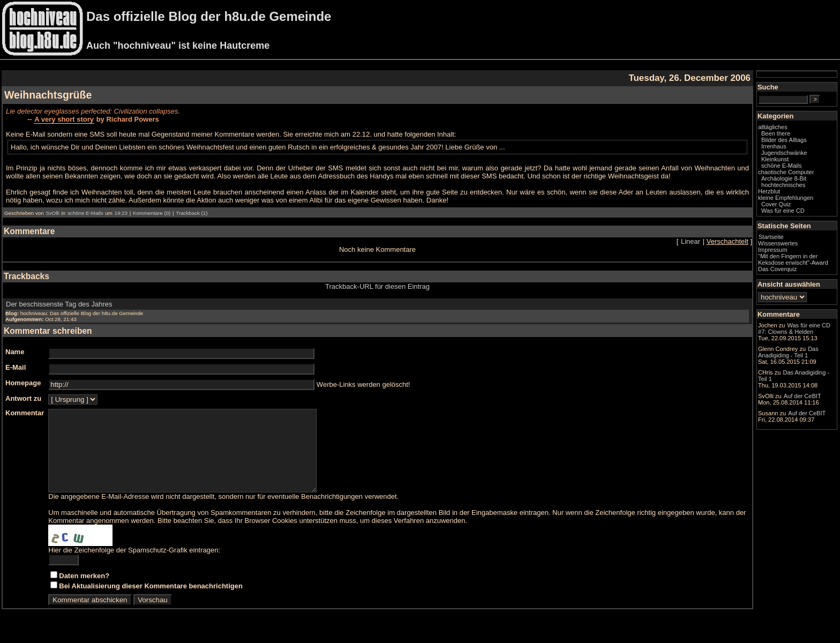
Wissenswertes (778, 243)
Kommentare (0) (152, 213)
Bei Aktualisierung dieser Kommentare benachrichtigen (151, 602)
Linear (691, 241)
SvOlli (52, 213)
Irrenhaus (774, 146)
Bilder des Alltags (784, 140)
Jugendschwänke (784, 153)
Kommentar (25, 413)
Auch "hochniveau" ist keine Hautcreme (178, 46)
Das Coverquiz (777, 269)
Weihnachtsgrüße (48, 95)
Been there (776, 133)
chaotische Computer (786, 172)
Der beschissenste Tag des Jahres (59, 304)
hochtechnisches (783, 185)
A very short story (64, 119)
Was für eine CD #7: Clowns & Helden (794, 328)
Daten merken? (84, 592)
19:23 (121, 213)
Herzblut (769, 191)
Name (15, 352)
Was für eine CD (783, 211)
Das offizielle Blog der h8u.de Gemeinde (209, 16)
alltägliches (773, 127)
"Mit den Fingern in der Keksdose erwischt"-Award (793, 259)
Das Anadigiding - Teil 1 (788, 352)
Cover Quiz (776, 204)
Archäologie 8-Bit (784, 178)
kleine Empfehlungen (786, 198)
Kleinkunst (775, 159)
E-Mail (16, 367)
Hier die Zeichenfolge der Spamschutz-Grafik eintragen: (134, 566)
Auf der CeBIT (802, 396)
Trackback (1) (192, 213)
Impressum (773, 250)
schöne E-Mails (85, 213)
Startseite (771, 237)
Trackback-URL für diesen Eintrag (377, 286)
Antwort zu (23, 398)
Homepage (23, 383)
